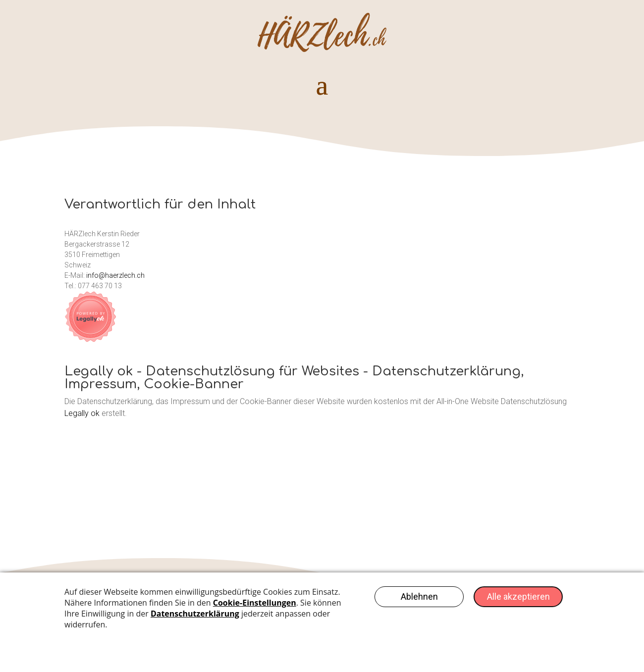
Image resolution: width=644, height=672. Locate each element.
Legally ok (82, 413)
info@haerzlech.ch (115, 275)
